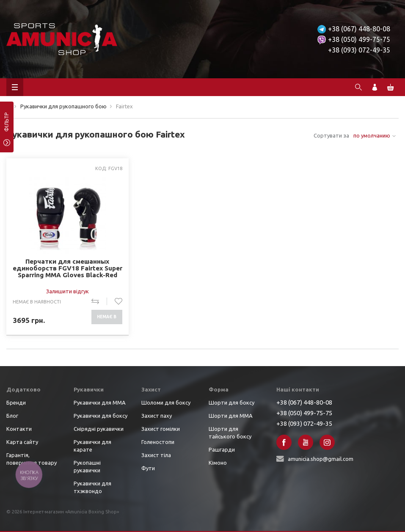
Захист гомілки (161, 429)
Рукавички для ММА (100, 402)
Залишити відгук (67, 291)
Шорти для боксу (231, 402)
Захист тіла (156, 455)
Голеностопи (158, 442)
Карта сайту (22, 442)
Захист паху (157, 416)
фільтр (7, 125)
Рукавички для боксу (101, 416)
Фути (148, 468)
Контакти (19, 429)
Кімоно (218, 463)
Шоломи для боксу (166, 402)
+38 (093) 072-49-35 (359, 50)
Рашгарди (222, 449)
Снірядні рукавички (99, 429)
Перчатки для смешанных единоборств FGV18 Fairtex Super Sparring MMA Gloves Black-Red (67, 268)
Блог (12, 416)
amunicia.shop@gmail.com (321, 459)
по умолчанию (372, 135)
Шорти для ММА (231, 416)
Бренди (16, 402)
